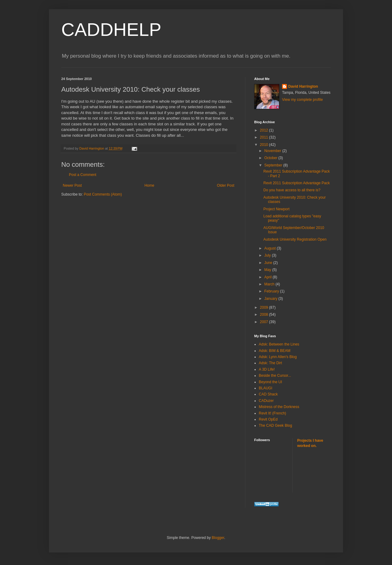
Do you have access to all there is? (292, 190)
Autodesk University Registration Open (295, 239)
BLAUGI (266, 388)
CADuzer (266, 401)
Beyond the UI (270, 382)
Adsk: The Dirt (270, 363)
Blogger (218, 538)
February (272, 291)
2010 (265, 145)
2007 (265, 322)
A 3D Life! (267, 369)
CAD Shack (268, 394)
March (270, 284)
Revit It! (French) (272, 413)
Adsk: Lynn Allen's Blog (278, 357)
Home (149, 185)
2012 (265, 130)
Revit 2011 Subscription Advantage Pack (297, 183)
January (271, 299)
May (268, 270)
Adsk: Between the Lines (279, 344)
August (271, 248)
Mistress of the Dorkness (279, 407)
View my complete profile (302, 100)
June (269, 263)
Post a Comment (83, 175)
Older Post (226, 185)
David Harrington (303, 86)
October (271, 158)
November (273, 151)
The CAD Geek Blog (275, 426)
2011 (265, 137)
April (268, 277)
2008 (265, 315)
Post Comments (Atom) (103, 194)
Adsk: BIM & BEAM (275, 351)
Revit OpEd (268, 419)
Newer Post (72, 185)
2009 (265, 307)
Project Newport (276, 209)
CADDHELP (111, 30)
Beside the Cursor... (275, 376)
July (268, 255)
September (274, 165)
